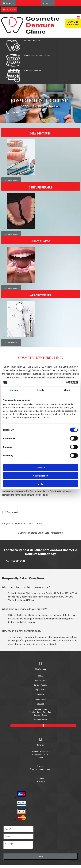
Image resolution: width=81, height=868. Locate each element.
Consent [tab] (14, 390)
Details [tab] (40, 390)
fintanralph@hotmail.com (40, 769)
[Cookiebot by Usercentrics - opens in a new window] (66, 382)
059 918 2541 (40, 781)
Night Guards (40, 690)
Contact (40, 704)
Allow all (41, 468)
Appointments (40, 699)
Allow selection (40, 476)
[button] (8, 3)
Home (40, 676)
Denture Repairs (40, 685)
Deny (41, 484)
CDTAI (23, 533)
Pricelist (41, 694)
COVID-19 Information (73, 23)
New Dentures (40, 680)
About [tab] (67, 390)
